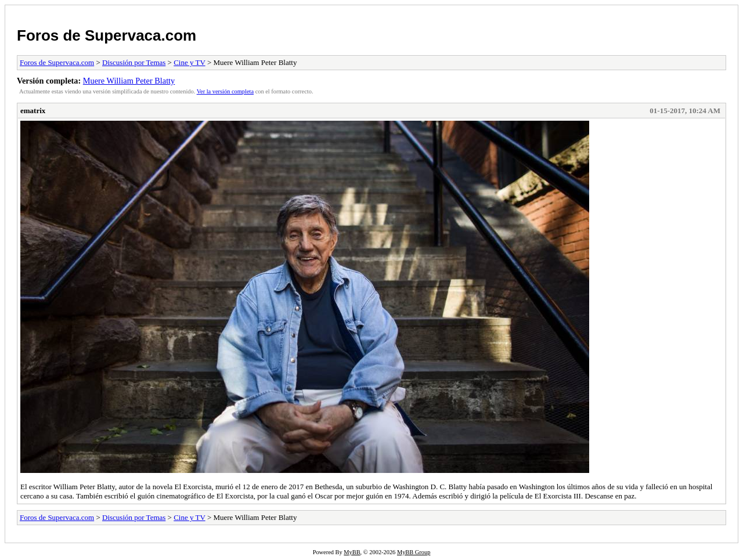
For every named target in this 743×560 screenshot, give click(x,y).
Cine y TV (189, 62)
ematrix (33, 111)
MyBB (352, 552)
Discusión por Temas (134, 62)
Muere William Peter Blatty (129, 81)
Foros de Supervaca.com (107, 35)
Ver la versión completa (225, 91)
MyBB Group (414, 552)
